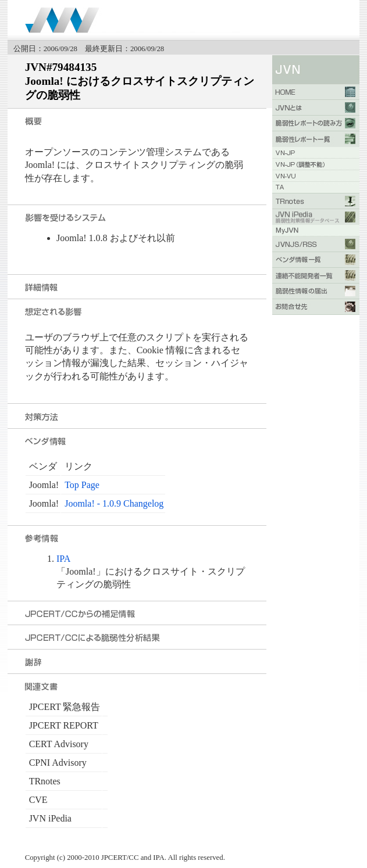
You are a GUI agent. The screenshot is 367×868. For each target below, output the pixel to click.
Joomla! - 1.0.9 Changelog (114, 503)
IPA (63, 559)
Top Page (82, 485)
